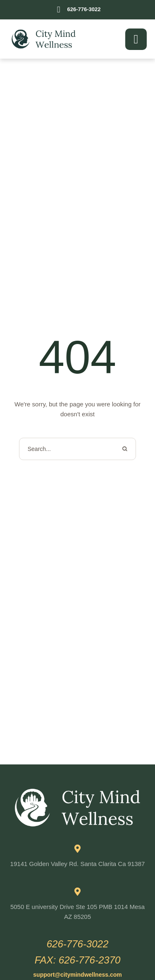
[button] (77, 10)
